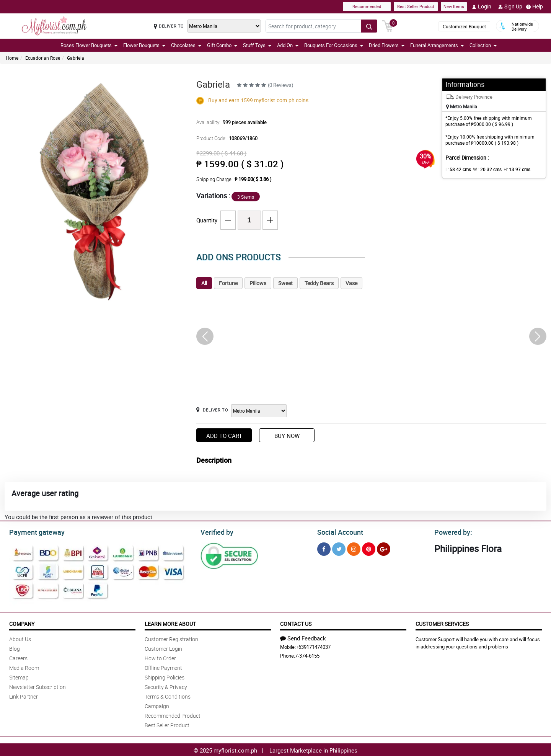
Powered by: (452, 531)
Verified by (216, 531)
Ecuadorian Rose (43, 58)
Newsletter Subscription (37, 686)
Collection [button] (483, 45)
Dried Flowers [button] (387, 45)
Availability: (230, 122)
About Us (20, 638)
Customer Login (163, 647)
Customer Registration (171, 638)
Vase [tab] (351, 283)
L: (457, 169)
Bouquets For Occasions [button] (334, 45)
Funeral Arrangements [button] (437, 45)
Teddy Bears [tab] (319, 283)
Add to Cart (224, 436)
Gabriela (76, 58)
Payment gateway (33, 531)
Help (535, 7)
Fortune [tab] (228, 283)
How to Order (160, 657)
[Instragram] (354, 548)
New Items (454, 6)
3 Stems (246, 197)
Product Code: (226, 138)
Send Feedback (303, 637)
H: (510, 169)
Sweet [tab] (285, 283)
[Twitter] (339, 548)
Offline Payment (163, 667)
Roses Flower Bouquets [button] (89, 45)
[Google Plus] (384, 548)
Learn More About (170, 623)
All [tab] (204, 283)
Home (12, 58)
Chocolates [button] (186, 45)
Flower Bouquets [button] (144, 45)
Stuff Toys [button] (257, 45)
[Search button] (369, 26)
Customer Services (442, 623)
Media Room (24, 667)
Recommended (367, 6)
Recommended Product (173, 714)
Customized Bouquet (464, 26)
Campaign (157, 705)
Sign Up (510, 7)
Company (22, 623)
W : (483, 169)
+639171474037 (313, 646)
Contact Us (296, 623)
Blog (15, 647)
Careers (18, 657)
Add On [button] (288, 45)
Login (482, 7)
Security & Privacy (166, 686)
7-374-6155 (307, 655)
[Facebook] (324, 548)
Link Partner (24, 695)
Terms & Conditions (168, 695)
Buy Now (287, 436)
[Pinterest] (369, 548)
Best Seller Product (416, 6)
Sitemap (19, 676)
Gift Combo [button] (222, 45)
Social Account (338, 531)
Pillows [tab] (258, 283)
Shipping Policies (165, 676)
